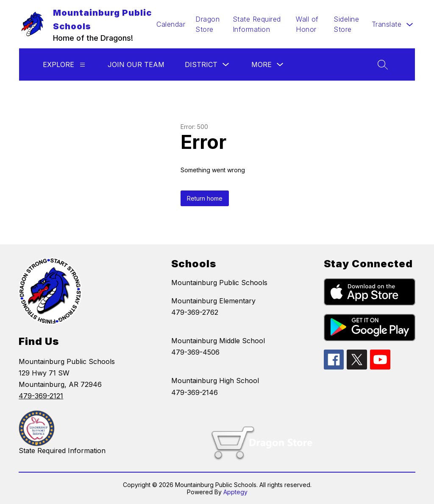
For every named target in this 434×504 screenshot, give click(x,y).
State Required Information (257, 24)
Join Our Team (136, 64)
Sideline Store (346, 24)
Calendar (171, 24)
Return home (205, 198)
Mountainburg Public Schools (219, 283)
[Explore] (82, 65)
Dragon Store (207, 24)
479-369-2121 (41, 396)
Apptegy (235, 492)
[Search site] (383, 64)
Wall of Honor (307, 24)
